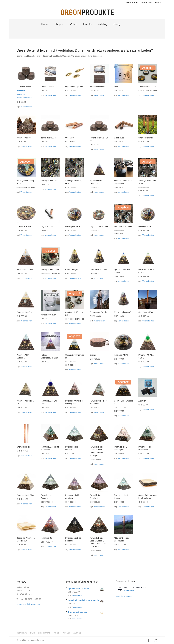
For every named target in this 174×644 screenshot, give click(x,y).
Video (73, 25)
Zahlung (77, 633)
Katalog (103, 25)
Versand (66, 633)
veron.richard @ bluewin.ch (28, 604)
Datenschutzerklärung (40, 633)
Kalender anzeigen (124, 596)
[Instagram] (156, 640)
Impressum (22, 633)
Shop (58, 25)
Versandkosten (26, 107)
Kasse (158, 3)
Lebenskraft (130, 590)
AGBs (56, 633)
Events (87, 25)
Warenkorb (146, 3)
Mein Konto (132, 3)
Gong (117, 25)
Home (45, 25)
